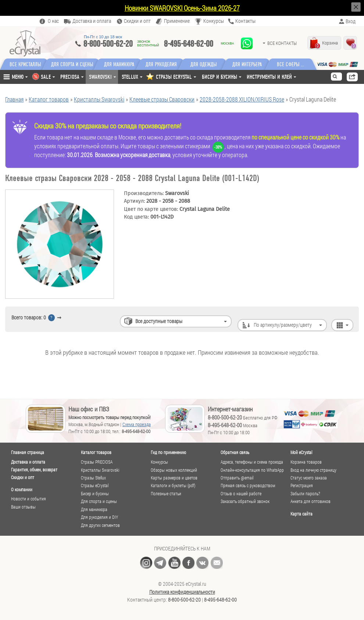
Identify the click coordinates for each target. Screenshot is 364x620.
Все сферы (292, 64)
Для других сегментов (100, 525)
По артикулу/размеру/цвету (283, 317)
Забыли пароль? (305, 494)
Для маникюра (121, 64)
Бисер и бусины (220, 77)
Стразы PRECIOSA (97, 462)
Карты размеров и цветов (174, 478)
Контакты (245, 21)
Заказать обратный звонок (245, 501)
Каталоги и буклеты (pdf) (173, 486)
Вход (351, 21)
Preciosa (70, 77)
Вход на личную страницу (313, 470)
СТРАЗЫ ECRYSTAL (174, 77)
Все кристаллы (25, 64)
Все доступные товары (159, 317)
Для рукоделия (165, 64)
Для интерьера (251, 64)
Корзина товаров (306, 462)
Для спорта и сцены (99, 501)
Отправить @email (237, 478)
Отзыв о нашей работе (241, 494)
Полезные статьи (166, 494)
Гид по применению (168, 452)
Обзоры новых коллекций (174, 470)
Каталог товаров (96, 452)
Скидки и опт (23, 477)
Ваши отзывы (23, 507)
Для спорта (73, 64)
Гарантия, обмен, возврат (34, 470)
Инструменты (269, 77)
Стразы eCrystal (95, 486)
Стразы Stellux (93, 478)
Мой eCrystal (301, 452)
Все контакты (282, 43)
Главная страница (28, 452)
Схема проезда (137, 424)
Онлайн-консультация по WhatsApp (252, 470)
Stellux (130, 77)
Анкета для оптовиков (311, 501)
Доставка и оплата (28, 462)
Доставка (92, 21)
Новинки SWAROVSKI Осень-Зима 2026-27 (182, 8)
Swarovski (100, 77)
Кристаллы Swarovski (100, 470)
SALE (46, 77)
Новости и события (28, 499)
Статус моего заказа (309, 478)
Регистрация (302, 486)
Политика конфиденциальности (182, 592)
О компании (22, 489)
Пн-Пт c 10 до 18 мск (103, 37)
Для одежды (208, 64)
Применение (177, 21)
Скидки (137, 21)
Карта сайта (301, 514)
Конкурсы (214, 21)
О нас (53, 21)
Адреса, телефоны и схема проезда (252, 462)
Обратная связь (235, 452)
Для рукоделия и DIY (99, 517)
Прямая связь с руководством (248, 486)
